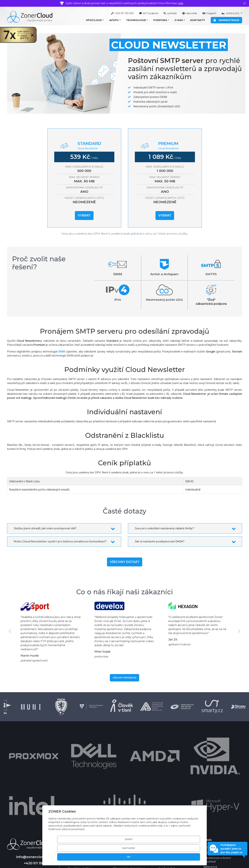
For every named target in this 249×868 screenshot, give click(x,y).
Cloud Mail (75, 783)
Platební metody (169, 783)
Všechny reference (124, 678)
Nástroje (164, 773)
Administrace (226, 20)
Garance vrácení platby (173, 799)
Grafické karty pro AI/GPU (129, 783)
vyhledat (170, 13)
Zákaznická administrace (129, 789)
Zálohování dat (123, 804)
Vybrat (84, 215)
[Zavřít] (245, 3)
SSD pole (119, 799)
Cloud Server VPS (79, 768)
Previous (10, 631)
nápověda (190, 13)
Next (239, 631)
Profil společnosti (215, 773)
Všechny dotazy (125, 562)
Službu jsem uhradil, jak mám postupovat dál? (45, 528)
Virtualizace (121, 773)
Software (119, 778)
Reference (210, 787)
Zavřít (137, 857)
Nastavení (163, 857)
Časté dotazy (167, 778)
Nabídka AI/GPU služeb (83, 809)
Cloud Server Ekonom (82, 778)
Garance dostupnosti (172, 794)
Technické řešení (124, 768)
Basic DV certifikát (125, 794)
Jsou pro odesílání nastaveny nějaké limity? (164, 528)
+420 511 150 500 (122, 13)
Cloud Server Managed (83, 773)
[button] (95, 20)
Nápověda (165, 768)
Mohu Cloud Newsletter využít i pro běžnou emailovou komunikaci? (60, 541)
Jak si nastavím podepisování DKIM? (160, 541)
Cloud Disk (75, 794)
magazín (209, 13)
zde (181, 3)
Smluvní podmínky (216, 793)
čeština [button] (231, 13)
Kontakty (198, 20)
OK (188, 857)
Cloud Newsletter (79, 789)
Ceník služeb (167, 789)
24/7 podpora (149, 13)
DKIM (62, 351)
